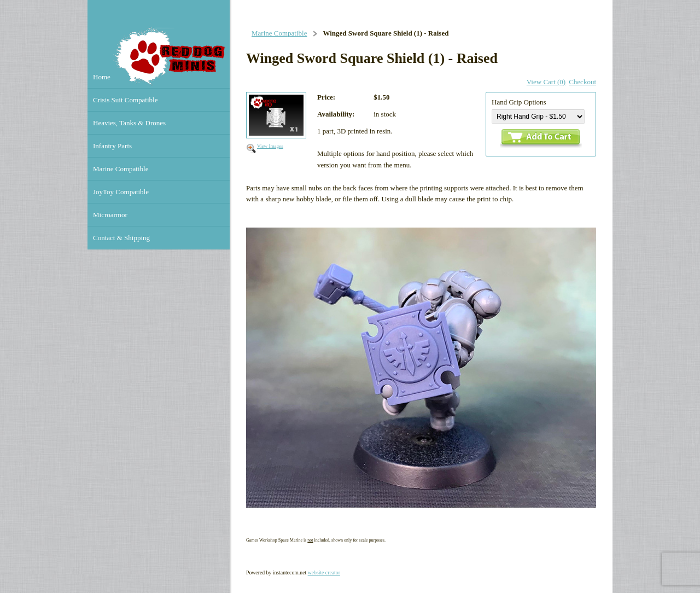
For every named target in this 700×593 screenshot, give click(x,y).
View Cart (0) (546, 82)
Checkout (582, 82)
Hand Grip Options (519, 102)
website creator (324, 572)
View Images (270, 146)
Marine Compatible (279, 33)
